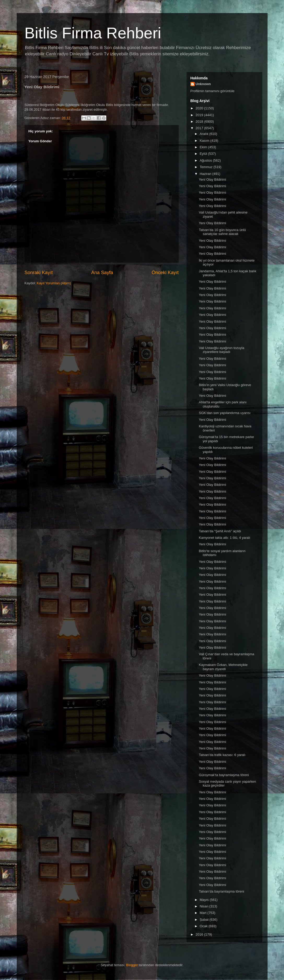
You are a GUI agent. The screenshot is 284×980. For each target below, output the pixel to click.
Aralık (204, 134)
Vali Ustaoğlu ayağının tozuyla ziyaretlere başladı (222, 350)
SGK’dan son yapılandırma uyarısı (225, 413)
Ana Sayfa (102, 273)
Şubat (205, 920)
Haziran (206, 174)
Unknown (203, 84)
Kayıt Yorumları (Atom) (54, 283)
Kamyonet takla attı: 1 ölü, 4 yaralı (225, 538)
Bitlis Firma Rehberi (93, 33)
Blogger (132, 965)
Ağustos (206, 160)
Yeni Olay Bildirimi (212, 179)
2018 (200, 122)
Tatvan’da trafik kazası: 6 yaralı (222, 755)
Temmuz (207, 167)
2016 (200, 934)
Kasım (205, 141)
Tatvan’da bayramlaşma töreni (221, 891)
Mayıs (205, 900)
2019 (200, 115)
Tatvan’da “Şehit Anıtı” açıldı (220, 531)
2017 (200, 128)
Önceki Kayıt (165, 273)
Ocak (204, 926)
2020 (200, 108)
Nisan (204, 906)
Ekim (204, 147)
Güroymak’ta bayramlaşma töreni (224, 775)
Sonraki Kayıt (39, 273)
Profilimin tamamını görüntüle (213, 91)
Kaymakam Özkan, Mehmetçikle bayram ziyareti (223, 667)
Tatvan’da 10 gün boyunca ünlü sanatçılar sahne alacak (222, 232)
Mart (204, 913)
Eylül (204, 154)
